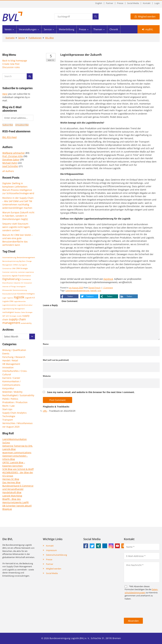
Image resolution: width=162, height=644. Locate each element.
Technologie (9, 416)
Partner (110, 3)
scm (7, 316)
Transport (8, 420)
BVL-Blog (49, 38)
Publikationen (35, 38)
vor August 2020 (11, 427)
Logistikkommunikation (15, 439)
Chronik (114, 29)
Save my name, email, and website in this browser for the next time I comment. (91, 392)
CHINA (15, 265)
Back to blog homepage (15, 61)
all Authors (8, 171)
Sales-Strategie (27, 312)
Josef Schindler (10, 166)
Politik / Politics (10, 399)
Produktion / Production (15, 402)
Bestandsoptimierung (10, 261)
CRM (14, 268)
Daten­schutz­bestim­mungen (141, 591)
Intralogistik (21, 286)
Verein (8, 29)
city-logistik (23, 265)
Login (157, 3)
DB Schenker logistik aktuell (17, 506)
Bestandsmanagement (26, 257)
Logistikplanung (8, 309)
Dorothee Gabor (11, 160)
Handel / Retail (10, 360)
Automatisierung (9, 257)
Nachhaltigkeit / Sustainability (18, 395)
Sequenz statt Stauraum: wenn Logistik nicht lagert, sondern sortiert (16, 227)
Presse (120, 3)
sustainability (26, 323)
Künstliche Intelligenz (26, 294)
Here (5, 94)
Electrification (8, 283)
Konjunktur (8, 388)
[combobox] (19, 336)
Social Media (133, 3)
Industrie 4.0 (18, 283)
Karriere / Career (11, 378)
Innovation (28, 283)
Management (20, 309)
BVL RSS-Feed (9, 137)
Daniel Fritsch (94, 288)
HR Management (11, 364)
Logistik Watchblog (12, 496)
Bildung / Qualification (14, 350)
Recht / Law (8, 406)
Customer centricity (10, 272)
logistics (10, 298)
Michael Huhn (10, 163)
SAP (4, 316)
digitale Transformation (21, 276)
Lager (4, 298)
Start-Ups (7, 409)
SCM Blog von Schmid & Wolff (18, 469)
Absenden (133, 621)
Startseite (10, 38)
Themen (98, 29)
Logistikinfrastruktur (25, 305)
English (99, 3)
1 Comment (108, 288)
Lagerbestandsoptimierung (77, 290)
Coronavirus (7, 268)
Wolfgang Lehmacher (14, 153)
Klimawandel (7, 290)
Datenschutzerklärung (56, 555)
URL (45, 411)
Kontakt (147, 3)
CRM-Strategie (22, 268)
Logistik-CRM (8, 301)
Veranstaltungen (28, 29)
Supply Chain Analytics (14, 413)
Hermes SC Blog (11, 479)
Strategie (13, 316)
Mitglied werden (145, 16)
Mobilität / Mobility (12, 392)
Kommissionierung (20, 290)
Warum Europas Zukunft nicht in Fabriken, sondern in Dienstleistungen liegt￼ (18, 216)
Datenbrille (7, 276)
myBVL (148, 29)
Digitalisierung (11, 279)
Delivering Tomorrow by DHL (17, 446)
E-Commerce (25, 279)
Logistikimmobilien (9, 305)
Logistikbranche (20, 301)
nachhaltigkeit (8, 312)
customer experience (26, 272)
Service (48, 29)
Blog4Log (7, 509)
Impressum (51, 550)
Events (6, 354)
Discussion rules (11, 67)
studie (19, 316)
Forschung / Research (14, 357)
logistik (19, 297)
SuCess (6, 443)
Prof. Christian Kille (13, 156)
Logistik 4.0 (30, 298)
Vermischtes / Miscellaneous (17, 423)
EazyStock (108, 279)
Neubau (18, 312)
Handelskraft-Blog (12, 492)
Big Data (22, 261)
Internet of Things (9, 286)
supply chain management (14, 321)
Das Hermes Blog (11, 482)
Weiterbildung (67, 29)
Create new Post (11, 64)
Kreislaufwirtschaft (9, 294)
